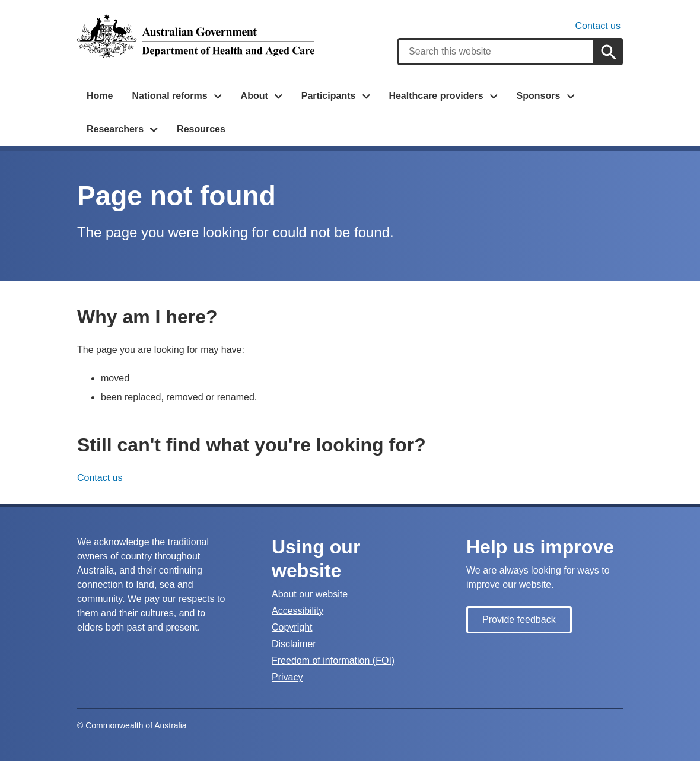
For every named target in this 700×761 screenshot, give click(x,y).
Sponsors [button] (539, 96)
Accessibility (297, 611)
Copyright (292, 627)
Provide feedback (519, 620)
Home (100, 96)
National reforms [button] (169, 96)
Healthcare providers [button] (436, 96)
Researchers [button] (115, 129)
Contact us (598, 26)
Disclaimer (294, 644)
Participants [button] (329, 96)
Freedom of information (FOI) (333, 660)
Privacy (287, 677)
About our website (310, 594)
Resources (201, 129)
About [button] (254, 96)
